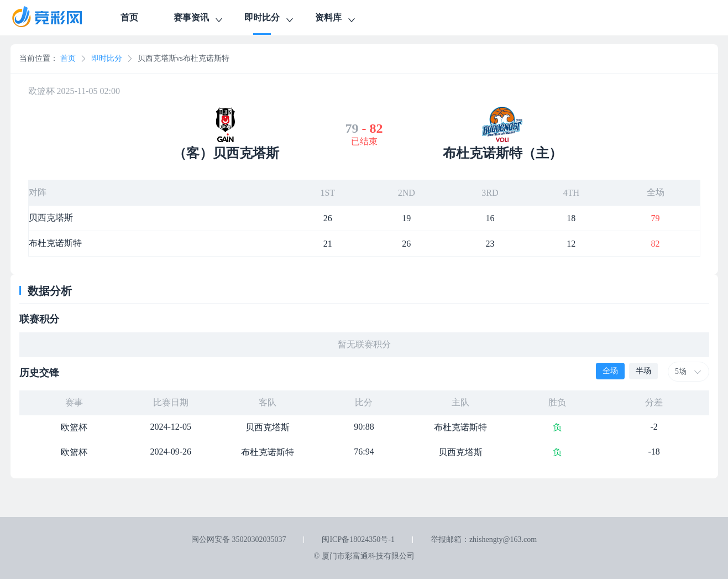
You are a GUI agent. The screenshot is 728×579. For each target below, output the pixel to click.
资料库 (336, 19)
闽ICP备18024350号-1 (358, 539)
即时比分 (270, 19)
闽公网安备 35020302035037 (239, 539)
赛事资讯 (199, 19)
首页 (129, 17)
